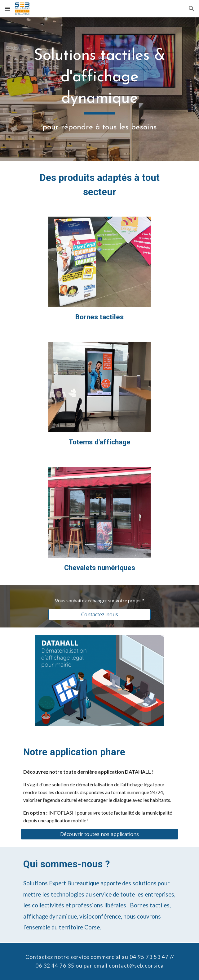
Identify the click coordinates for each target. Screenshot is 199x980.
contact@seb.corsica (136, 966)
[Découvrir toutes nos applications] (99, 834)
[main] (99, 89)
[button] (7, 9)
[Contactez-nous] (99, 614)
